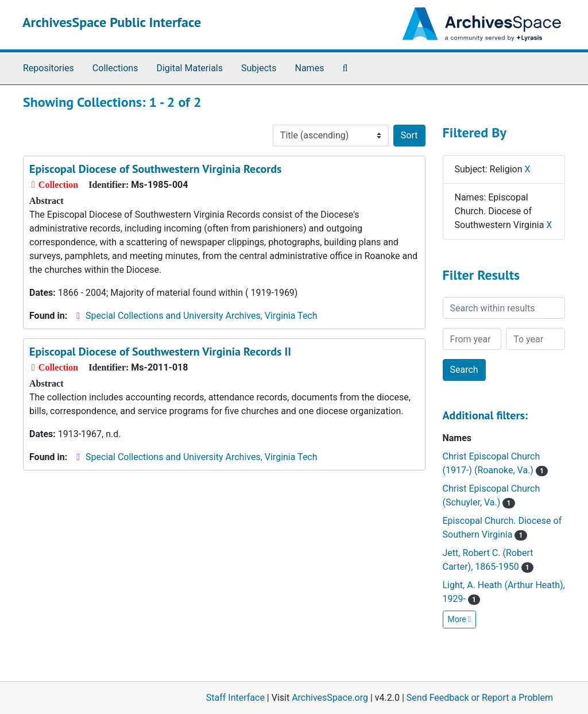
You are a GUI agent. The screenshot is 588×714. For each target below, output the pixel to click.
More (460, 619)
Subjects (259, 68)
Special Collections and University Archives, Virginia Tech (201, 316)
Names (310, 68)
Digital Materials (189, 68)
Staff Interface (235, 698)
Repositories (49, 68)
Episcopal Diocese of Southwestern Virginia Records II (160, 352)
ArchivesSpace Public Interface (112, 22)
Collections (115, 68)
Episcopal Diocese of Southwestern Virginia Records (155, 169)
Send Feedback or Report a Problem (480, 698)
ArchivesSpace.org (330, 698)
